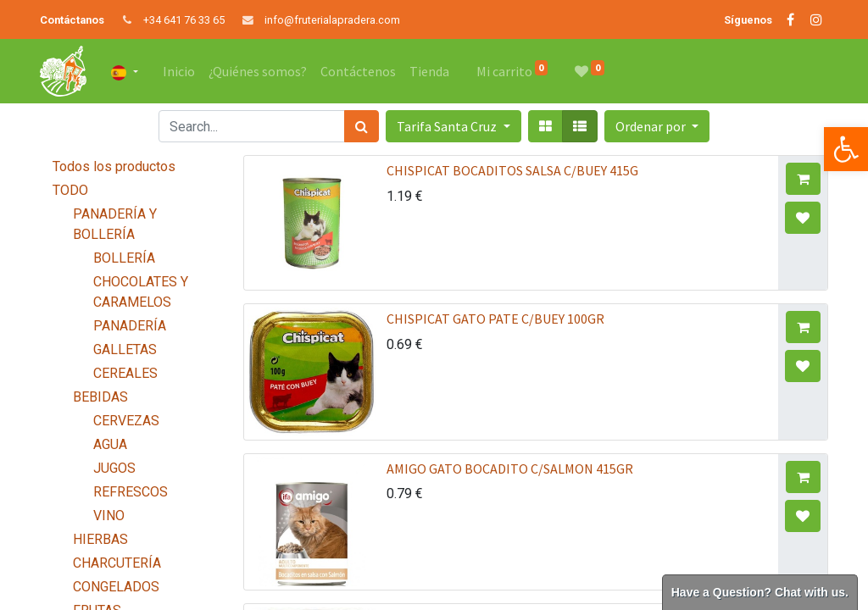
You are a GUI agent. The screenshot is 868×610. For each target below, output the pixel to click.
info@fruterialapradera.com (332, 20)
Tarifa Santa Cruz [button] (448, 126)
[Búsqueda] (362, 126)
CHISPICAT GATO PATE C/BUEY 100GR (495, 319)
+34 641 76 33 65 (184, 20)
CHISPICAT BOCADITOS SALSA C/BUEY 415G (512, 170)
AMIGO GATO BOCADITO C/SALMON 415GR (510, 469)
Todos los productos (114, 166)
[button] (657, 126)
